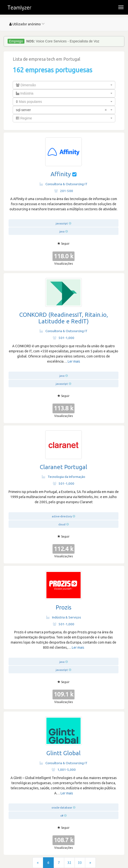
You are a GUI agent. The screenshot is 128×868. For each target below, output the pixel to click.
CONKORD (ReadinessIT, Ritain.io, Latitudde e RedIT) (64, 318)
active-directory (62, 516)
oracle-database (62, 808)
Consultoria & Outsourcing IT (64, 184)
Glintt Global (64, 753)
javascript (62, 223)
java (62, 231)
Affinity (61, 174)
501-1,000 (64, 338)
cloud (62, 524)
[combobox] (64, 85)
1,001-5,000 (64, 770)
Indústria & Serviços (64, 617)
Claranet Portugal (64, 467)
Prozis (64, 607)
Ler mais (74, 361)
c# (62, 816)
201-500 (64, 191)
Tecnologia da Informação (64, 477)
